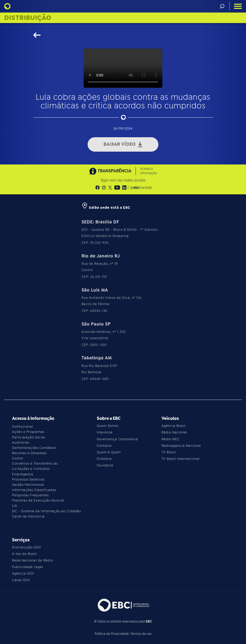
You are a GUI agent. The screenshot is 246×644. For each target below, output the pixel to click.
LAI (15, 506)
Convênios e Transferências (35, 464)
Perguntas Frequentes (30, 495)
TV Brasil (169, 452)
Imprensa (105, 432)
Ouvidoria (105, 465)
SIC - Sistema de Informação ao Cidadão (47, 511)
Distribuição (28, 18)
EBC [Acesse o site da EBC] (149, 621)
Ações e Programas (28, 432)
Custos (18, 458)
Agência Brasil (174, 426)
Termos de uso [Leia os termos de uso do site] (141, 634)
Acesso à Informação (148, 171)
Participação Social (29, 437)
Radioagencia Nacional (181, 446)
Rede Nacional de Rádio (33, 560)
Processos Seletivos (28, 480)
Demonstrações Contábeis (34, 448)
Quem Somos (108, 426)
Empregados (23, 474)
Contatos (104, 446)
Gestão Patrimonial (28, 485)
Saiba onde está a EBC (106, 208)
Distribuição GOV (27, 547)
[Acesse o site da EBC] (123, 605)
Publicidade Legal (28, 567)
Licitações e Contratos (31, 469)
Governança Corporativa (117, 439)
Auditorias (21, 443)
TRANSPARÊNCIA (110, 171)
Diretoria (104, 459)
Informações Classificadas (34, 490)
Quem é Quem (109, 452)
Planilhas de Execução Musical (38, 500)
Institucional (23, 427)
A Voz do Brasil (25, 554)
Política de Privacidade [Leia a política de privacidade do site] (112, 634)
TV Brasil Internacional (181, 459)
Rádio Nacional (174, 432)
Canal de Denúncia (28, 516)
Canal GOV (21, 580)
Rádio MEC (171, 439)
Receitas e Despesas (29, 453)
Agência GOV (23, 574)
